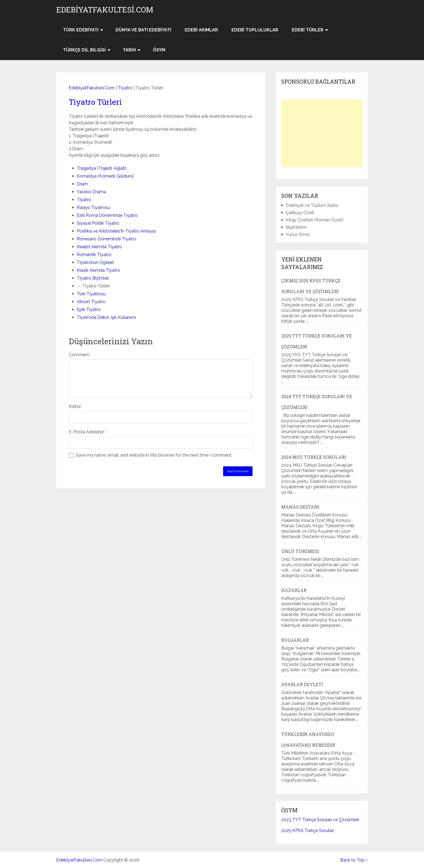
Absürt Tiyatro (91, 302)
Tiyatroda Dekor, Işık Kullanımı (106, 317)
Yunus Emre (298, 235)
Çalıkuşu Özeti (300, 213)
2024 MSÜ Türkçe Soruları (314, 457)
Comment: (79, 355)
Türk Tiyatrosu (91, 294)
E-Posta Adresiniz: (87, 432)
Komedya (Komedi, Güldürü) (105, 176)
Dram (82, 184)
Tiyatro (125, 88)
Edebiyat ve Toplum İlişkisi (312, 205)
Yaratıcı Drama (91, 192)
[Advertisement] (322, 133)
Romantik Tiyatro (94, 255)
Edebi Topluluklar (255, 30)
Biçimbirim (296, 227)
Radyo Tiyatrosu (93, 207)
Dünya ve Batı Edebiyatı (143, 30)
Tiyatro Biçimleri (93, 278)
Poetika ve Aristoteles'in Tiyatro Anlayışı (116, 231)
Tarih (129, 50)
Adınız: (75, 406)
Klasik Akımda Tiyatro (98, 270)
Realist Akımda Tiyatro (99, 247)
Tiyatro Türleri (95, 102)
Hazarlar (294, 590)
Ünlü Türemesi (300, 551)
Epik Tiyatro (89, 309)
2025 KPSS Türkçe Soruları (308, 831)
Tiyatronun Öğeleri (95, 262)
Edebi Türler (308, 30)
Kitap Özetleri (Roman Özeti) (315, 220)
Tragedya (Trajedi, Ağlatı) (102, 168)
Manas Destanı (300, 507)
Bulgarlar (295, 640)
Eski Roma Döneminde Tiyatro (107, 215)
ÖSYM (159, 50)
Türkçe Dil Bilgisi (84, 50)
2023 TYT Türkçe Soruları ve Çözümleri (320, 820)
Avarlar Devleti (302, 684)
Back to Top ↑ (354, 860)
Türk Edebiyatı (81, 30)
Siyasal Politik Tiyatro (98, 223)
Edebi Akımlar (201, 30)
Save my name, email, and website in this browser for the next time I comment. (154, 455)
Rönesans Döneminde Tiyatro (107, 239)
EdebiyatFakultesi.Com (105, 10)
